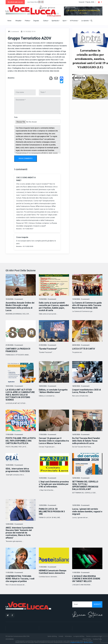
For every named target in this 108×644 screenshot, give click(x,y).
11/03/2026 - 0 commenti (14, 572)
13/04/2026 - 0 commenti (47, 299)
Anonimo (11, 78)
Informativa (68, 636)
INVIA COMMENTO (26, 159)
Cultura (46, 21)
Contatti (61, 636)
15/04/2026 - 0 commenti (14, 299)
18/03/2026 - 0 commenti (14, 386)
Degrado (36, 21)
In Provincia (74, 21)
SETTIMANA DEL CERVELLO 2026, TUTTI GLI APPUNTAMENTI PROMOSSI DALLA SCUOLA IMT (86, 485)
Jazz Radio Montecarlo (34, 2)
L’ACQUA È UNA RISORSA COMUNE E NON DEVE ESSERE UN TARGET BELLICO (86, 578)
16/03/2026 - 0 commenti (81, 434)
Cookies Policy (97, 638)
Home (9, 21)
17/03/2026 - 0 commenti (14, 434)
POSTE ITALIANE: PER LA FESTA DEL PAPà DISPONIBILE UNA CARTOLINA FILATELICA (20, 440)
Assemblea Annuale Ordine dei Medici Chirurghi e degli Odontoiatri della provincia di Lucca (20, 307)
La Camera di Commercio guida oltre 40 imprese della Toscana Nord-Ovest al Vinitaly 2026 (87, 305)
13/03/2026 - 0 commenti (47, 478)
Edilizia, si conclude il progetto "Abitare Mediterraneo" (53, 391)
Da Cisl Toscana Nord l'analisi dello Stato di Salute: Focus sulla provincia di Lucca (86, 440)
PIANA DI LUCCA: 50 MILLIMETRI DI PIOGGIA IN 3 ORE (52, 511)
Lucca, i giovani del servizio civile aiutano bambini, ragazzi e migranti (87, 511)
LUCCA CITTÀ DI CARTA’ (84, 349)
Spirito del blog (52, 636)
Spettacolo (56, 21)
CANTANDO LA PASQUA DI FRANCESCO (18, 350)
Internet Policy (87, 638)
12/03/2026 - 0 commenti (81, 478)
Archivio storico (88, 642)
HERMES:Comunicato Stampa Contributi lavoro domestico (53, 571)
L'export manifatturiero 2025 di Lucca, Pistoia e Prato (87, 391)
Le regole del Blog (79, 636)
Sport (65, 21)
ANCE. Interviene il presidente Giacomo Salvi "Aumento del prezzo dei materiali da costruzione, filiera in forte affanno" (20, 532)
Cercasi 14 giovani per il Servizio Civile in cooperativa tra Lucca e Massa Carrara (53, 440)
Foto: (16, 117)
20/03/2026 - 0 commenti (81, 345)
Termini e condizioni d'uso (94, 636)
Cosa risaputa (22, 237)
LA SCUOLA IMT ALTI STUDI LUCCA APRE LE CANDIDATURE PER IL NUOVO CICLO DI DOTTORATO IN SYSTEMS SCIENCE (21, 395)
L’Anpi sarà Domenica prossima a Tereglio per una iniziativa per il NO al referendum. (52, 485)
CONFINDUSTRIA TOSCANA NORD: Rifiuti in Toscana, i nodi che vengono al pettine (20, 578)
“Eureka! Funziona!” (48, 349)
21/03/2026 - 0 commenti (14, 345)
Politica (28, 21)
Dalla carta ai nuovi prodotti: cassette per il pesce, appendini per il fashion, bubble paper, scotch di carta (54, 307)
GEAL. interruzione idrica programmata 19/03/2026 (18, 470)
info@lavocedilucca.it (76, 642)
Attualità (19, 21)
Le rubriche (86, 21)
